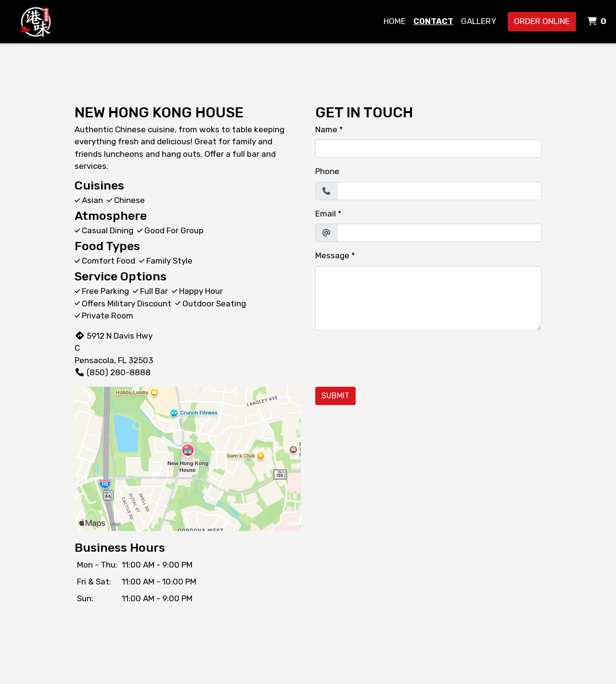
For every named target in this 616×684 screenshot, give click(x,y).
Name (326, 129)
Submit (335, 396)
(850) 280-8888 (113, 372)
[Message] (428, 298)
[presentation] (388, 357)
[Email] (439, 233)
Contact (433, 21)
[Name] (428, 149)
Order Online (542, 21)
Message (332, 255)
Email (326, 214)
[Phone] (439, 191)
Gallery (479, 21)
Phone (327, 171)
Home (395, 21)
